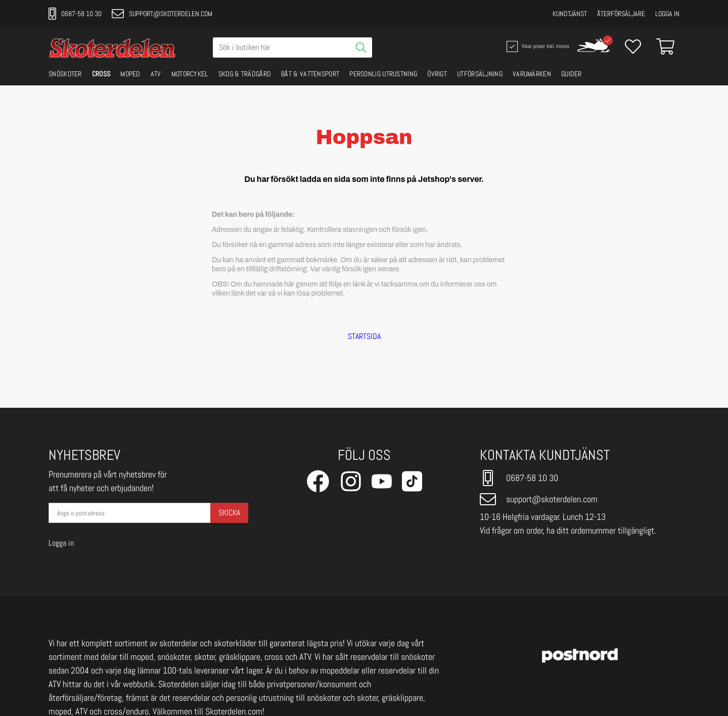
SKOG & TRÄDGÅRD (245, 74)
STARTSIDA (364, 337)
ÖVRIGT (437, 74)
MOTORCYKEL (190, 74)
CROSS (101, 74)
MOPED (130, 74)
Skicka (229, 513)
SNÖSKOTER (65, 74)
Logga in (667, 14)
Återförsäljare (621, 14)
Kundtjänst (570, 14)
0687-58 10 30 (75, 14)
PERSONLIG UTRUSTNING (383, 74)
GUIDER (572, 74)
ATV (156, 74)
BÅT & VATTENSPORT (310, 74)
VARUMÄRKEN (532, 74)
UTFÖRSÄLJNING (480, 74)
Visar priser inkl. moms (537, 46)
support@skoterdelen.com (162, 14)
